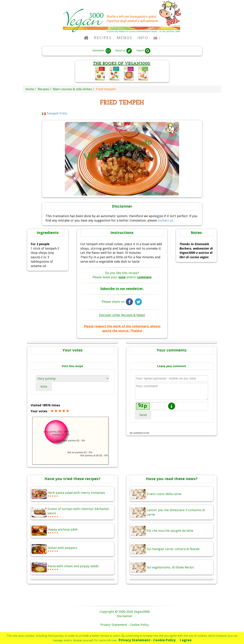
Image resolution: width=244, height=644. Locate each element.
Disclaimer (125, 616)
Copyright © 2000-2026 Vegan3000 (125, 612)
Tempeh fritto (55, 113)
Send (143, 415)
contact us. (166, 220)
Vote (44, 386)
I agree (186, 640)
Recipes (103, 38)
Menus (125, 38)
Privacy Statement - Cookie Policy (147, 640)
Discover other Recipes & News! (122, 315)
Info (143, 38)
